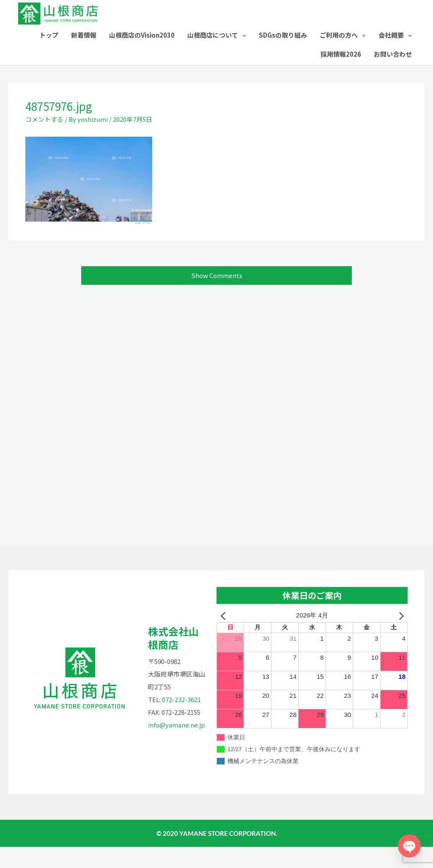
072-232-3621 (181, 721)
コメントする (44, 140)
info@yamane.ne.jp (177, 746)
